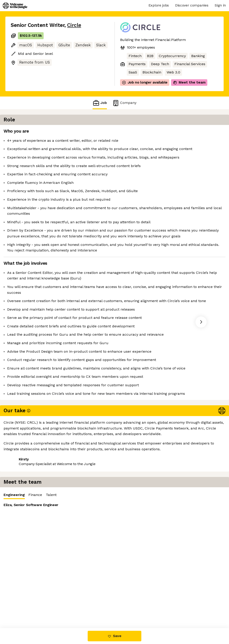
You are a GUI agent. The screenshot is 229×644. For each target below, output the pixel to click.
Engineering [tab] (134, 134)
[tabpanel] (174, 172)
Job (100, 103)
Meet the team (189, 82)
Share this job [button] (23, 572)
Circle (74, 25)
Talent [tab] (171, 132)
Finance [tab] (155, 132)
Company (124, 103)
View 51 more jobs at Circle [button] (66, 572)
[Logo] (15, 6)
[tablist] (174, 133)
